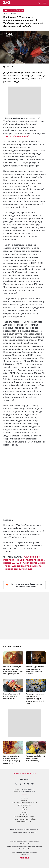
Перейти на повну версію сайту (24, 773)
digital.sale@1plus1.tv (24, 849)
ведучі (24, 810)
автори (24, 812)
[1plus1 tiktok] (24, 784)
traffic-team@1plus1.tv (24, 855)
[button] (45, 3)
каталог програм (24, 805)
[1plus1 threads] (20, 784)
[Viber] (12, 67)
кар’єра (24, 807)
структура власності (24, 815)
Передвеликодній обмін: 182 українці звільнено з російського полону (36, 758)
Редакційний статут (24, 822)
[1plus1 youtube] (32, 784)
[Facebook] (4, 67)
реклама (24, 800)
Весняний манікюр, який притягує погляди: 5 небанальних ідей (12, 696)
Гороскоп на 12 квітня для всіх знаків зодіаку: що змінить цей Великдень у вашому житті (12, 760)
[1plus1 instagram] (16, 784)
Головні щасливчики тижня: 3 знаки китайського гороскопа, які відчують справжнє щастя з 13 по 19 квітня (35, 699)
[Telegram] (8, 67)
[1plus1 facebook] (28, 784)
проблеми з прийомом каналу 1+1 (25, 803)
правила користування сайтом (24, 819)
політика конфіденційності (24, 817)
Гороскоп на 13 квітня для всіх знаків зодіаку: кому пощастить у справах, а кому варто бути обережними (13, 670)
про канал (24, 798)
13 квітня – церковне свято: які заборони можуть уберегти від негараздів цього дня (35, 670)
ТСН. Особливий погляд (14, 10)
